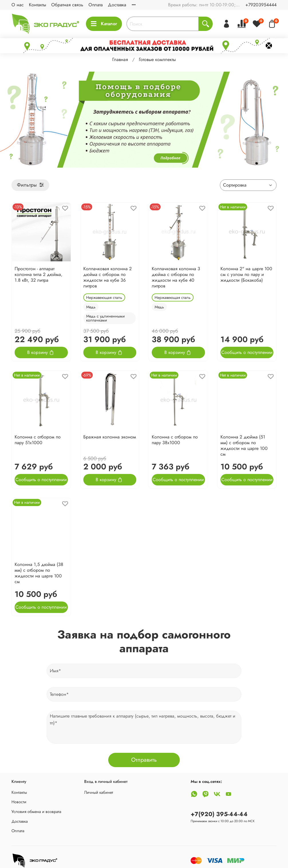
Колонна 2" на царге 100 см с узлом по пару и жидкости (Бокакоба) (246, 274)
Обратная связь (67, 5)
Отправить (144, 760)
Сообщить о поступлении (247, 352)
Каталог (104, 24)
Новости (19, 802)
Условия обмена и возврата (36, 812)
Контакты (38, 5)
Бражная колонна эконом (110, 437)
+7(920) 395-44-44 (219, 814)
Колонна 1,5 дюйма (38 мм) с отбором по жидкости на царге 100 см (39, 573)
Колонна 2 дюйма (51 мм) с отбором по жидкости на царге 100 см (244, 445)
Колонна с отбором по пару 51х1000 (38, 440)
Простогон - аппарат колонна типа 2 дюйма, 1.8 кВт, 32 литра (39, 274)
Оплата (96, 5)
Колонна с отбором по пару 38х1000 (175, 440)
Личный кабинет (99, 792)
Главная (120, 59)
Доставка (117, 5)
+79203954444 (261, 5)
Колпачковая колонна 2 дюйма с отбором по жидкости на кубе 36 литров (107, 277)
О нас (18, 5)
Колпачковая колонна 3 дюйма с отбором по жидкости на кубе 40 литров (176, 277)
